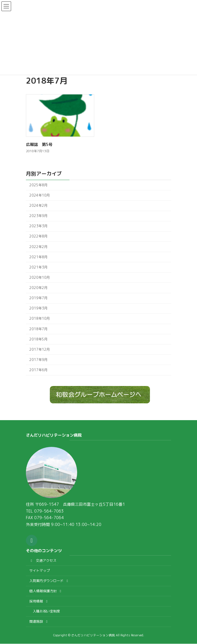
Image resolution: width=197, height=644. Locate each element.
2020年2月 (38, 288)
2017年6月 (38, 370)
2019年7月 (38, 298)
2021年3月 (38, 267)
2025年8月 (38, 185)
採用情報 (39, 601)
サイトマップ (40, 571)
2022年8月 (38, 237)
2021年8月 (38, 257)
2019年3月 (38, 308)
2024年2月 (38, 206)
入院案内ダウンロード (49, 581)
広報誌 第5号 (39, 144)
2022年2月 (38, 247)
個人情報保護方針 (46, 591)
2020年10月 (40, 277)
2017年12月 (40, 349)
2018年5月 (38, 339)
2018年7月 (38, 329)
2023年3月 (38, 226)
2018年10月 (40, 319)
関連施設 (39, 621)
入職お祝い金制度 (46, 611)
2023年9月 (38, 216)
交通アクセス (43, 561)
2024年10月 (40, 195)
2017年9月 (38, 360)
